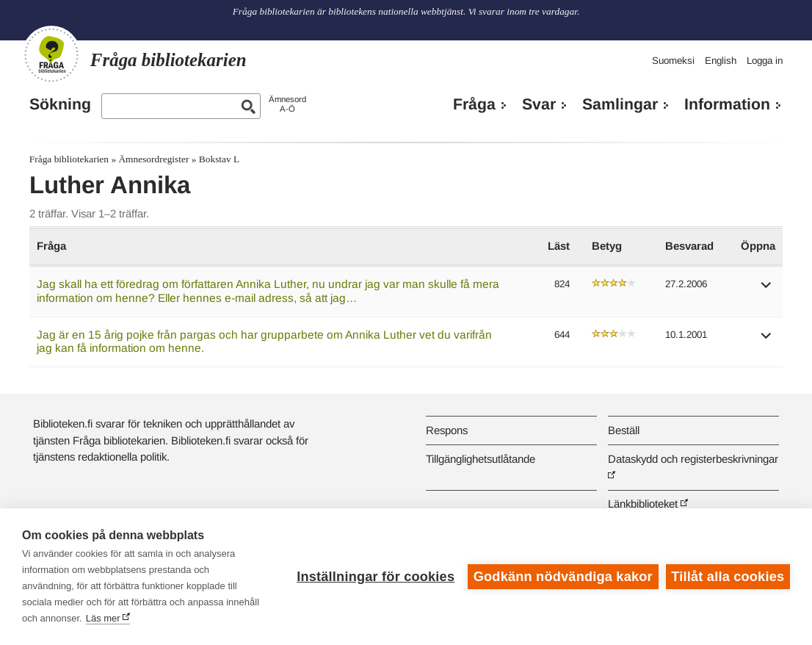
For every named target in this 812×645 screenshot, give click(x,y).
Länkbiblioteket (643, 504)
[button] (766, 290)
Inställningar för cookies (376, 577)
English (721, 61)
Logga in (765, 61)
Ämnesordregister (153, 159)
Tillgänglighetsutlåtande (481, 459)
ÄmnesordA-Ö (287, 104)
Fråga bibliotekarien (69, 159)
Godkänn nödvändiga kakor (563, 577)
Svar (539, 104)
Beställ (624, 430)
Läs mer (103, 618)
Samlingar (620, 104)
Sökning (60, 104)
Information (727, 104)
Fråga (474, 104)
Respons (447, 430)
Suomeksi (673, 61)
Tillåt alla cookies (728, 577)
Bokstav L (219, 159)
